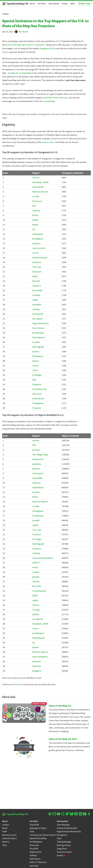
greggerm (37, 671)
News (73, 3)
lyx (34, 643)
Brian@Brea (38, 239)
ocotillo (36, 196)
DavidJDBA (37, 290)
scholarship (50, 101)
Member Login (85, 3)
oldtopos (36, 243)
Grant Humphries (40, 657)
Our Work (42, 3)
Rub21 (35, 276)
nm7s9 (35, 253)
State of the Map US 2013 (63, 739)
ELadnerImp (38, 516)
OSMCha (33, 855)
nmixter (36, 440)
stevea (35, 366)
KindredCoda (38, 399)
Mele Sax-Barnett (40, 192)
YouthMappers (36, 842)
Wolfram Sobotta (40, 652)
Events (65, 3)
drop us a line (48, 142)
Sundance (37, 262)
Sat (34, 229)
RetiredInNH (38, 187)
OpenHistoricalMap (38, 838)
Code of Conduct (9, 838)
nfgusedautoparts (41, 323)
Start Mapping (63, 825)
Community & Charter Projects (43, 835)
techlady (36, 295)
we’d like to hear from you (56, 98)
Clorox (35, 370)
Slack (59, 838)
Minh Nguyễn (38, 347)
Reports (6, 842)
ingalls (35, 600)
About (32, 3)
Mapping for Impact (38, 828)
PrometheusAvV (40, 389)
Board (5, 828)
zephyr (35, 300)
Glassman (37, 272)
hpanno (36, 361)
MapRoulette (35, 852)
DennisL (36, 352)
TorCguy (36, 610)
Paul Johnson (38, 328)
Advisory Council (9, 835)
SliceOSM (34, 849)
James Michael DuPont (43, 558)
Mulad (35, 225)
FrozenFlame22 (39, 591)
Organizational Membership (69, 831)
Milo (34, 380)
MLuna (35, 215)
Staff (4, 831)
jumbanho (37, 304)
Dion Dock (37, 394)
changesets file (46, 48)
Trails (32, 831)
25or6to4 (37, 286)
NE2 (34, 206)
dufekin (36, 614)
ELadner (36, 342)
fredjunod (37, 384)
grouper (36, 577)
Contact (6, 825)
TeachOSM (34, 825)
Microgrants (62, 835)
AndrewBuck (38, 487)
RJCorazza (37, 201)
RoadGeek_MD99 (40, 182)
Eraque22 (37, 408)
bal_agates (37, 319)
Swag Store (62, 849)
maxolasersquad (40, 257)
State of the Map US (60, 706)
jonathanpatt (38, 333)
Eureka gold (38, 473)
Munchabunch (39, 337)
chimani (36, 581)
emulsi (35, 567)
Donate (61, 855)
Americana (34, 845)
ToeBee (36, 572)
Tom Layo (37, 267)
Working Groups (64, 845)
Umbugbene (38, 403)
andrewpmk (38, 234)
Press (5, 845)
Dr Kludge (37, 375)
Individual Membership (67, 828)
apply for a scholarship (21, 73)
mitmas (36, 178)
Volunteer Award (64, 852)
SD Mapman (38, 356)
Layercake (34, 866)
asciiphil (36, 520)
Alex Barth (21, 32)
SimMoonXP (38, 314)
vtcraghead (37, 619)
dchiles (35, 220)
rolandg (36, 309)
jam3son (36, 450)
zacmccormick (39, 248)
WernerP (36, 281)
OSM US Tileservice (38, 862)
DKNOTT (36, 563)
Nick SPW (37, 586)
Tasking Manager (64, 842)
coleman (36, 210)
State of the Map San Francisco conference (25, 45)
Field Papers (35, 859)
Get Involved (54, 3)
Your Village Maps (40, 455)
